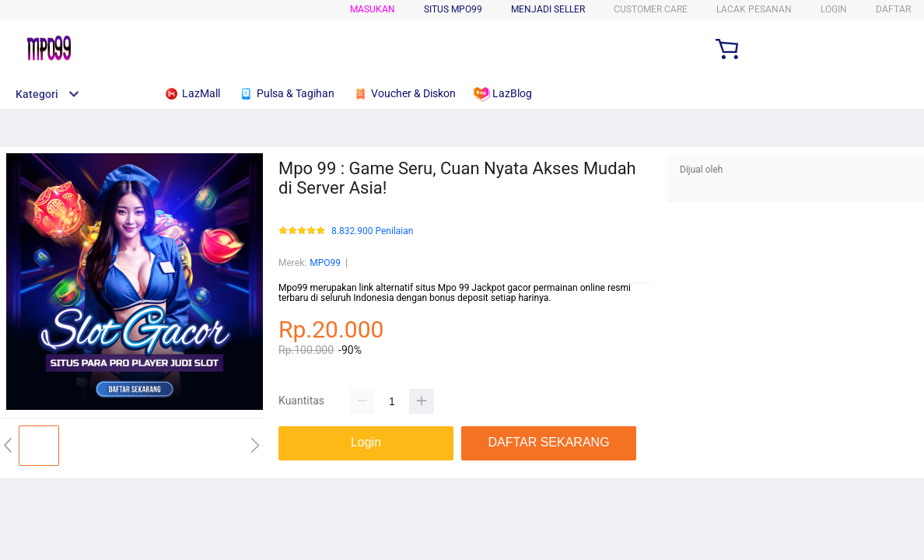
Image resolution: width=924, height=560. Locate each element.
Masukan (373, 9)
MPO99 (325, 263)
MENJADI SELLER (548, 9)
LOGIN (834, 9)
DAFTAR (893, 9)
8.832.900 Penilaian (372, 231)
